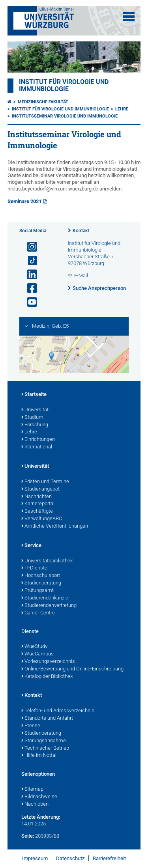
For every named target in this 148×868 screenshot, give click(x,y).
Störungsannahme (44, 741)
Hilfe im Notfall (39, 756)
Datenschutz (70, 858)
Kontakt (81, 231)
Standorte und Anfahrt (47, 719)
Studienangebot (40, 489)
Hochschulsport (41, 576)
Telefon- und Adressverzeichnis (58, 711)
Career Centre (38, 613)
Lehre (122, 109)
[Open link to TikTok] (29, 261)
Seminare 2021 (24, 201)
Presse (31, 726)
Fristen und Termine (45, 482)
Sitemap (32, 790)
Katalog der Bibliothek (47, 677)
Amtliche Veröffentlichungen (55, 526)
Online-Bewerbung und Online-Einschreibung (72, 669)
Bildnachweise (39, 797)
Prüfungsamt (37, 591)
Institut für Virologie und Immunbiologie (64, 86)
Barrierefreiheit (109, 858)
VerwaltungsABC (42, 519)
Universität (35, 410)
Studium (32, 418)
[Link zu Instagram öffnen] (29, 247)
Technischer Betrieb (45, 749)
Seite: (28, 836)
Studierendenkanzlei (45, 598)
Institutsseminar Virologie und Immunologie (65, 116)
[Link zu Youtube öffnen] (29, 302)
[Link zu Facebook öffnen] (29, 288)
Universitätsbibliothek (47, 561)
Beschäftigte (37, 511)
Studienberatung (41, 583)
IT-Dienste (34, 568)
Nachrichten (37, 497)
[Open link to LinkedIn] (29, 275)
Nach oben (35, 805)
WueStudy (34, 647)
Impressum (35, 858)
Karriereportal (38, 504)
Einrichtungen (38, 440)
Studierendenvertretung (49, 606)
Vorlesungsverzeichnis (48, 662)
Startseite (34, 395)
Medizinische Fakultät (43, 102)
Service (31, 546)
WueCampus (37, 654)
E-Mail (81, 275)
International (37, 447)
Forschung (35, 425)
